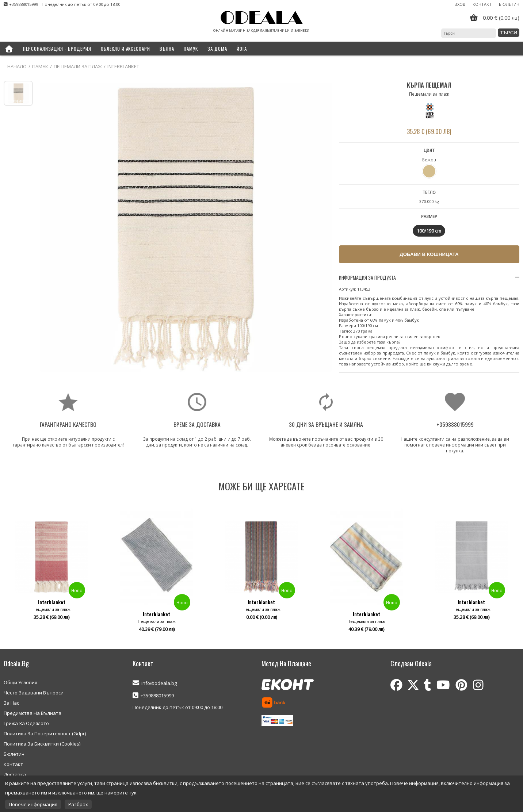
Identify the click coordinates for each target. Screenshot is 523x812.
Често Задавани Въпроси (34, 693)
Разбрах (78, 804)
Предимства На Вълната (33, 713)
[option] (51, 573)
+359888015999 (157, 696)
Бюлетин (509, 4)
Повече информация (33, 804)
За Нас (11, 703)
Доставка (15, 774)
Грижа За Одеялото (26, 723)
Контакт (482, 4)
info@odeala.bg (159, 683)
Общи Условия (20, 682)
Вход (460, 4)
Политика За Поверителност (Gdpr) (45, 734)
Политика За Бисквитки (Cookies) (42, 744)
